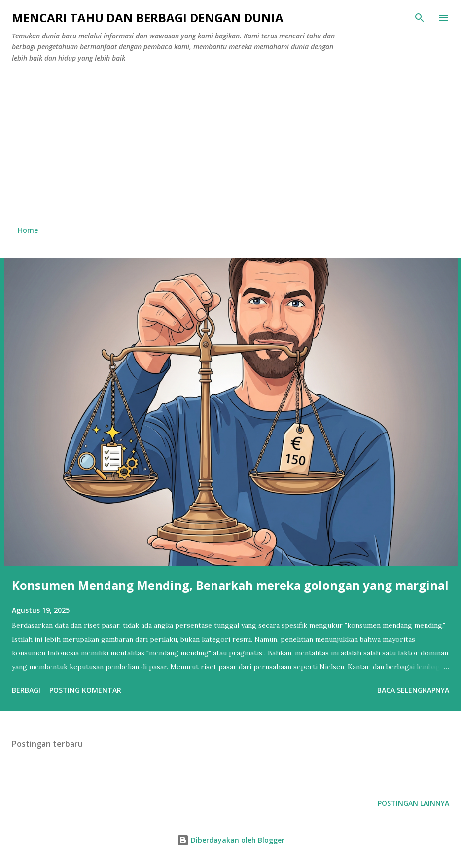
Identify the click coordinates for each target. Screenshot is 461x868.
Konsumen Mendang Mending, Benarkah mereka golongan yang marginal (230, 585)
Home (28, 230)
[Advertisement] (230, 145)
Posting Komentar (85, 690)
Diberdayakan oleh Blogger (231, 840)
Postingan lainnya (413, 803)
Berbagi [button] (26, 690)
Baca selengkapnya (413, 690)
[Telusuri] (420, 18)
